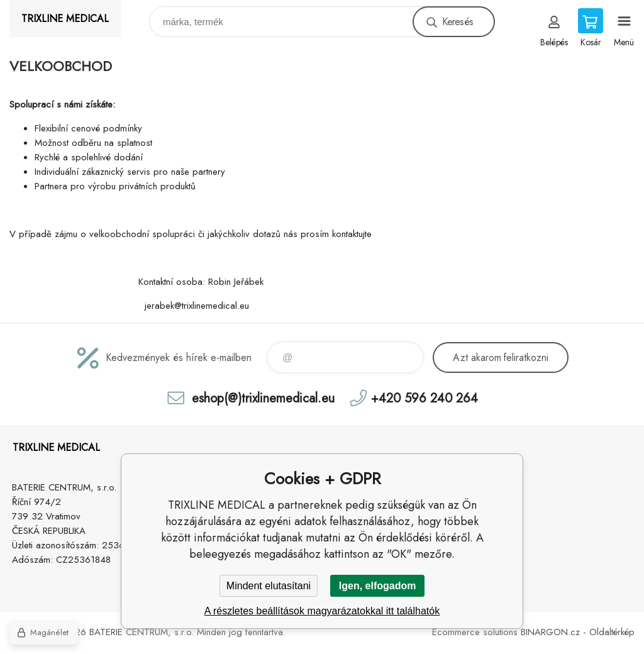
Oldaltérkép (612, 632)
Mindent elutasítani (269, 586)
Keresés (458, 22)
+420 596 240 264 (425, 398)
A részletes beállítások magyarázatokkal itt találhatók (322, 611)
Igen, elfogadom (378, 586)
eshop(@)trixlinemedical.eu (263, 398)
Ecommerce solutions (475, 632)
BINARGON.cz (550, 632)
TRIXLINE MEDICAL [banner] (65, 19)
